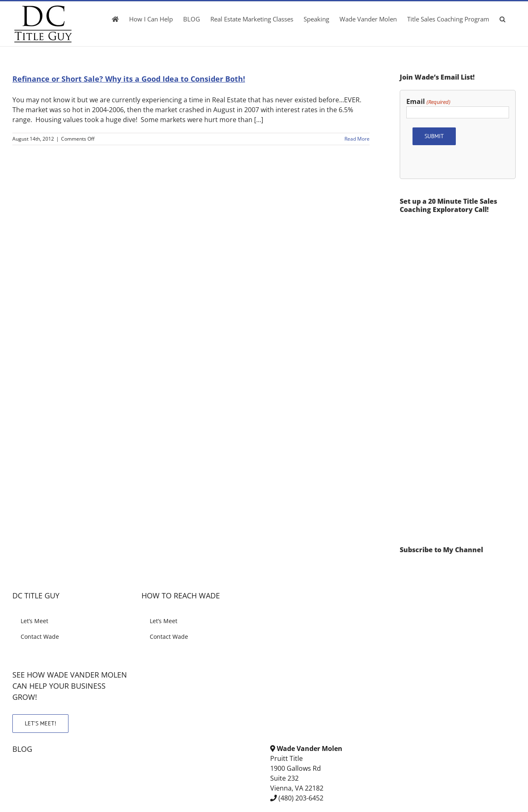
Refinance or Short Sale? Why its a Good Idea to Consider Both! (129, 79)
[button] (502, 19)
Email (428, 102)
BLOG (22, 749)
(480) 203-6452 (301, 798)
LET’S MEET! (40, 723)
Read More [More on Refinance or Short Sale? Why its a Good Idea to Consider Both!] (357, 139)
